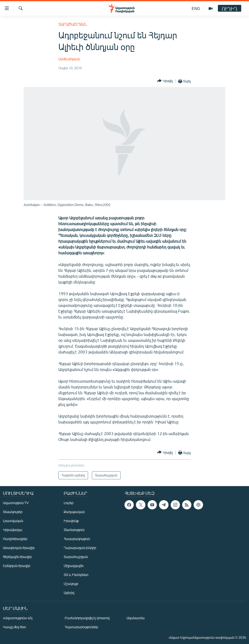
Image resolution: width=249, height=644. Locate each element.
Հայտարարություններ (81, 627)
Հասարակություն (77, 539)
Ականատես (135, 618)
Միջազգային (74, 566)
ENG (196, 8)
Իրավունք (71, 521)
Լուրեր (69, 503)
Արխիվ (69, 593)
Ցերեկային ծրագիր (17, 557)
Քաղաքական (74, 512)
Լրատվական (13, 521)
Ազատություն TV (16, 503)
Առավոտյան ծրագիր (19, 548)
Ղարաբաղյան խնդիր (80, 548)
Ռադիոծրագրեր (15, 539)
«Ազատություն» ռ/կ (18, 618)
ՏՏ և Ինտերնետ (76, 575)
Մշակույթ (71, 584)
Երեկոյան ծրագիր (17, 566)
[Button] (165, 81)
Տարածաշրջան (73, 24)
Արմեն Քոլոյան (69, 59)
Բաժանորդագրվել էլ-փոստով (87, 618)
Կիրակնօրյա (13, 530)
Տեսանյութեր (13, 512)
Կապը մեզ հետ (14, 627)
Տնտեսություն (74, 530)
